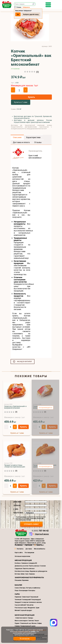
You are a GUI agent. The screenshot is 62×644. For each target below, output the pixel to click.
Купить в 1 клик (21, 102)
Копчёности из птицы (22, 571)
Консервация (23, 590)
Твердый (18, 602)
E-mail (16, 509)
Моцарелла (31, 608)
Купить (31, 97)
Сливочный (26, 597)
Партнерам (28, 545)
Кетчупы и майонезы (33, 588)
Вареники (25, 580)
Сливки (17, 626)
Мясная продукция (23, 560)
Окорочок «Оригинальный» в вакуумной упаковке (15, 407)
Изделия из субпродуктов (38, 571)
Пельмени (18, 580)
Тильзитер (30, 605)
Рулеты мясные (34, 566)
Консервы (32, 590)
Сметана (31, 620)
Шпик (23, 574)
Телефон (17, 505)
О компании (19, 545)
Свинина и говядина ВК (29, 563)
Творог (37, 620)
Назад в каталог (25, 361)
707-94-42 (40, 531)
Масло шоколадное (21, 620)
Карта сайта (19, 552)
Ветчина (17, 574)
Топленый (18, 599)
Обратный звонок (42, 534)
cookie (33, 631)
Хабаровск (26, 7)
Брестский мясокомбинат (35, 157)
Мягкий (17, 610)
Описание (17, 137)
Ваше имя (17, 502)
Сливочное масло (21, 618)
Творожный (34, 597)
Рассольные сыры (21, 608)
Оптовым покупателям (22, 556)
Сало (27, 574)
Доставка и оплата (21, 142)
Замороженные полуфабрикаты (29, 577)
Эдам (37, 608)
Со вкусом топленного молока (31, 602)
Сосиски (43, 566)
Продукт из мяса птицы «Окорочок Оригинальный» (15, 466)
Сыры (17, 594)
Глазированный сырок (28, 626)
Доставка (29, 549)
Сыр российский (20, 605)
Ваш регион (18, 513)
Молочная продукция (25, 615)
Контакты (20, 549)
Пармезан (18, 597)
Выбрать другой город (31, 14)
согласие (23, 517)
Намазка (32, 574)
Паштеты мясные (29, 568)
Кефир (40, 623)
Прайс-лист (40, 545)
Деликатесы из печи (21, 566)
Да (18, 14)
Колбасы (18, 563)
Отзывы (38, 142)
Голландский (26, 599)
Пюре (17, 590)
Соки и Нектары (20, 588)
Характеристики (33, 137)
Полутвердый (36, 599)
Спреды (30, 618)
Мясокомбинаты (40, 549)
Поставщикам (29, 552)
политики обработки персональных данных (30, 519)
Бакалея (18, 585)
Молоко (34, 623)
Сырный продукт (26, 610)
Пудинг (17, 623)
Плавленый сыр (26, 623)
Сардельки (18, 568)
